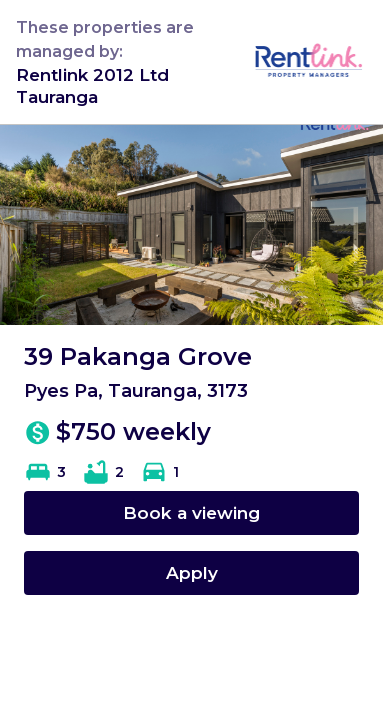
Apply (192, 572)
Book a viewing (191, 512)
